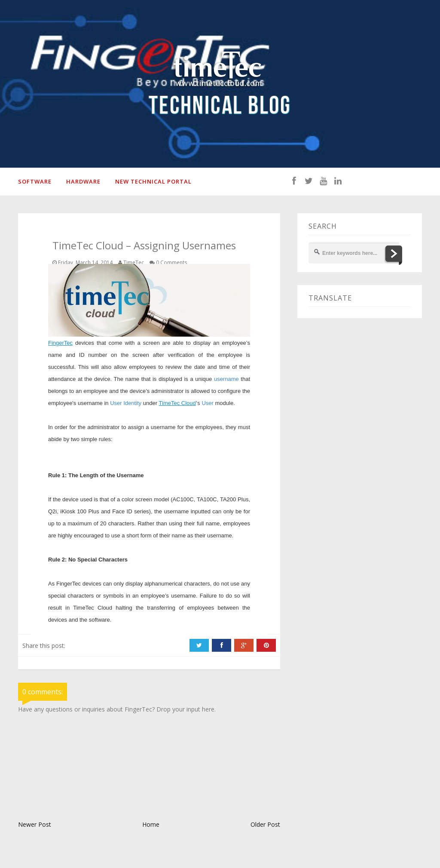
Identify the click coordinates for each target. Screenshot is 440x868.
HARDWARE (83, 181)
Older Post (265, 824)
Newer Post (35, 824)
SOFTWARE (35, 181)
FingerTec (60, 343)
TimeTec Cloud (177, 403)
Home (151, 824)
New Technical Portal (153, 181)
